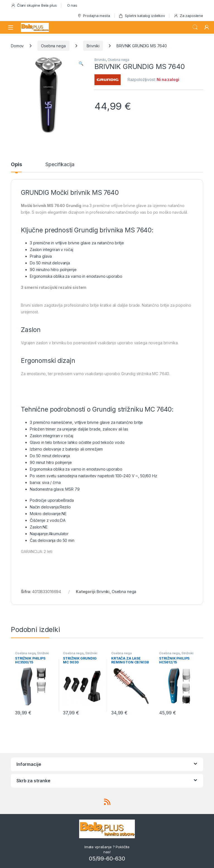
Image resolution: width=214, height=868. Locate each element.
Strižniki (43, 653)
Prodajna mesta (94, 16)
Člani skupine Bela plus (34, 5)
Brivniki (93, 46)
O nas (72, 5)
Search (195, 27)
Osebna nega (53, 46)
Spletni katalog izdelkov (142, 16)
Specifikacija (60, 165)
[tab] (16, 167)
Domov (17, 46)
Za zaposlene (188, 16)
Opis (16, 165)
